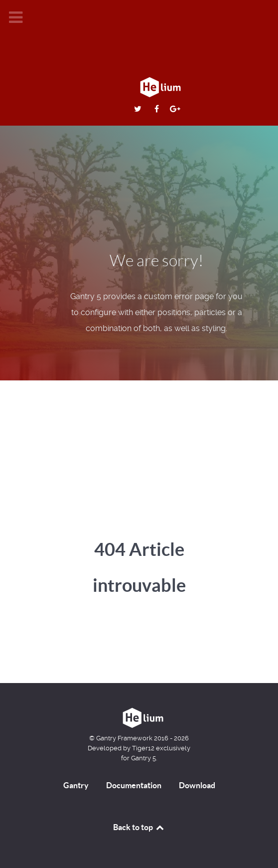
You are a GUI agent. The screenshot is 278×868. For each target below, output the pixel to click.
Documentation (134, 785)
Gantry (76, 785)
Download (197, 785)
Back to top (139, 827)
